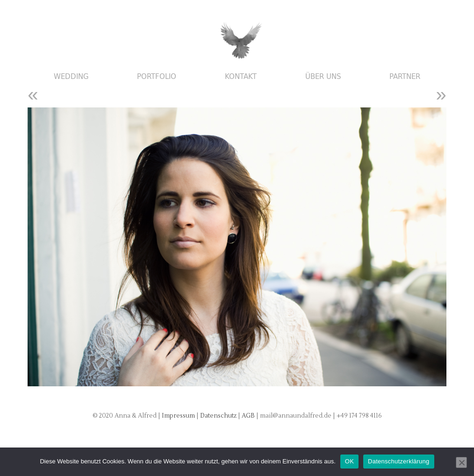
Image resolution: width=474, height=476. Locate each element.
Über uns (323, 77)
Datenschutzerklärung (399, 461)
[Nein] (461, 462)
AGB (249, 416)
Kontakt (241, 77)
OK (349, 461)
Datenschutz (219, 416)
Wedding (71, 77)
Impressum (178, 416)
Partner (405, 77)
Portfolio (157, 77)
